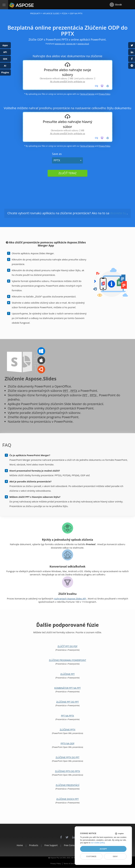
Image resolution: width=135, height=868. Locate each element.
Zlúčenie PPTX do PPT (68, 757)
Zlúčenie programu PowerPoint (67, 660)
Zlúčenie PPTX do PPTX (68, 771)
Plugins (5, 72)
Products (28, 845)
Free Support (48, 845)
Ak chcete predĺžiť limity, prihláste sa (67, 82)
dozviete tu (118, 213)
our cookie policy (98, 843)
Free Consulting (72, 845)
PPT (66, 391)
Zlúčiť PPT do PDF (67, 646)
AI (5, 66)
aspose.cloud (83, 44)
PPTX (57, 160)
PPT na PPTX (68, 716)
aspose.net (71, 44)
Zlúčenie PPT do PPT (67, 702)
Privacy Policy (104, 94)
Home (12, 845)
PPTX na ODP (67, 743)
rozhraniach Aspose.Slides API (70, 599)
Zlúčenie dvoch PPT (67, 799)
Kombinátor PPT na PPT (67, 688)
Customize (91, 856)
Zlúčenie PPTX (67, 730)
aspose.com (60, 44)
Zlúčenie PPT (67, 674)
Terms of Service (87, 94)
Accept (103, 849)
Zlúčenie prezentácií (67, 785)
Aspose (13, 5)
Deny (115, 856)
